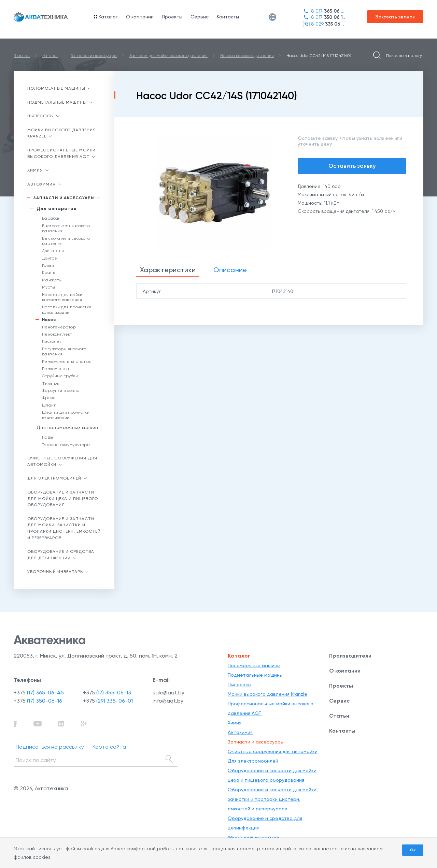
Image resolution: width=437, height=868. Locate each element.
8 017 (324, 11)
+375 (39, 693)
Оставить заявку (352, 166)
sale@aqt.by (168, 693)
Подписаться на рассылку (50, 747)
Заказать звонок (395, 17)
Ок (413, 850)
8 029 (324, 24)
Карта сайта (109, 747)
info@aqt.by (168, 701)
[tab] (168, 270)
